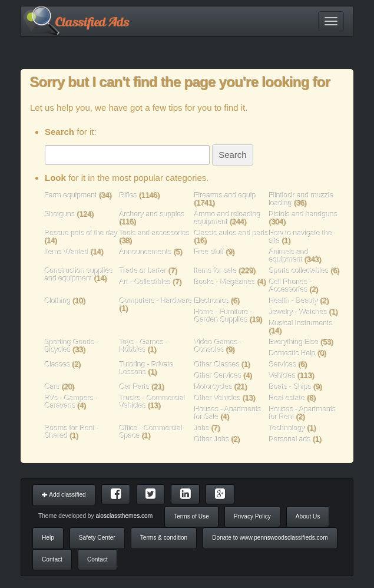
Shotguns (61, 214)
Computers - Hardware (156, 301)
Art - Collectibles (145, 282)
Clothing (58, 301)
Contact (52, 559)
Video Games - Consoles (218, 346)
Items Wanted (68, 252)
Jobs (202, 428)
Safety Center (97, 538)
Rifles (128, 195)
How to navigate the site (301, 237)
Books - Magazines (225, 282)
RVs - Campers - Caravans (72, 402)
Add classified (64, 495)
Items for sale (217, 271)
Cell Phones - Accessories (291, 286)
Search (233, 155)
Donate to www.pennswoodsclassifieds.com (270, 538)
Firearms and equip (225, 195)
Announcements (146, 252)
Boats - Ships (290, 387)
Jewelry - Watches (298, 312)
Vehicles (282, 376)
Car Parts (135, 387)
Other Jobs (212, 439)
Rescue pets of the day (81, 233)
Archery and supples (152, 214)
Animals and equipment (289, 256)
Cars (52, 387)
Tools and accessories (155, 233)
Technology (287, 428)
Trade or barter (143, 271)
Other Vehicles (218, 398)
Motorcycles (214, 387)
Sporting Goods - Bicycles (72, 346)
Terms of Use (191, 516)
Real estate (287, 398)
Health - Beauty (294, 301)
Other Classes (217, 364)
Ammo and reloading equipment (228, 218)
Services (283, 364)
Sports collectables (299, 271)
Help (48, 538)
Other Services (218, 376)
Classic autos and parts (231, 233)
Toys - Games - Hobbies (144, 346)
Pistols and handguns (304, 214)
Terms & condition (164, 538)
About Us (308, 516)
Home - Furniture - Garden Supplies (224, 316)
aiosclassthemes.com (124, 516)
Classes (58, 364)
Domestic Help (292, 353)
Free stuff (209, 252)
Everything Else (294, 342)
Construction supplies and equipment (79, 275)
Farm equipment (72, 195)
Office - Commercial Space (151, 432)
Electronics (212, 301)
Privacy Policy (252, 516)
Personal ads (290, 439)
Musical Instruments (301, 323)
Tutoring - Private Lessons (147, 368)
